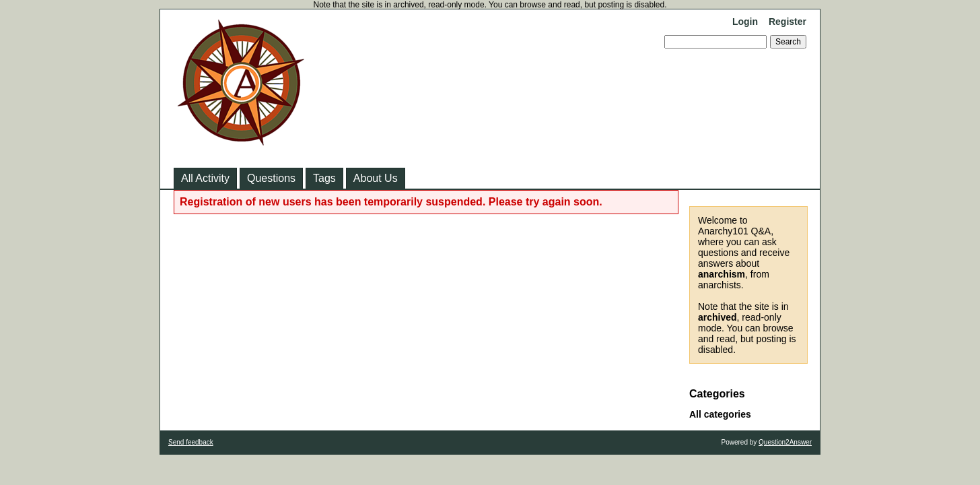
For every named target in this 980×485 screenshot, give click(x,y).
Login (745, 22)
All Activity (205, 178)
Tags (324, 178)
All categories (720, 414)
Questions (271, 178)
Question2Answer (785, 442)
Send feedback (191, 442)
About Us (376, 178)
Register (788, 22)
